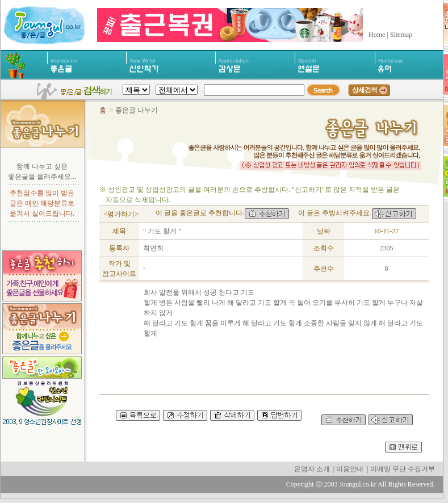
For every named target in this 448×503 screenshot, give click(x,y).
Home (377, 35)
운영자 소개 (312, 469)
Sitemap (401, 35)
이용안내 (350, 469)
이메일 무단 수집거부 (403, 469)
